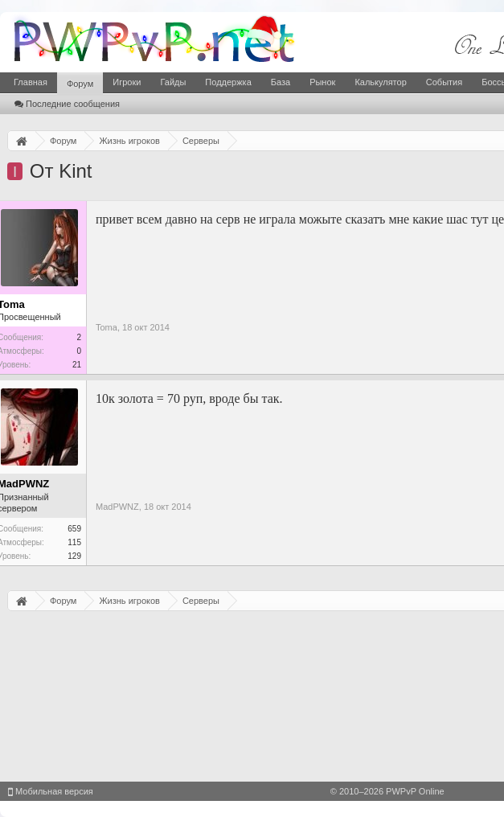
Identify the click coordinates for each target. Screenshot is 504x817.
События (444, 82)
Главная (31, 82)
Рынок (322, 82)
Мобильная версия (51, 791)
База (281, 82)
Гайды (173, 82)
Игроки (127, 82)
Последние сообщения (67, 104)
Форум (80, 84)
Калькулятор (380, 82)
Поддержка (228, 82)
